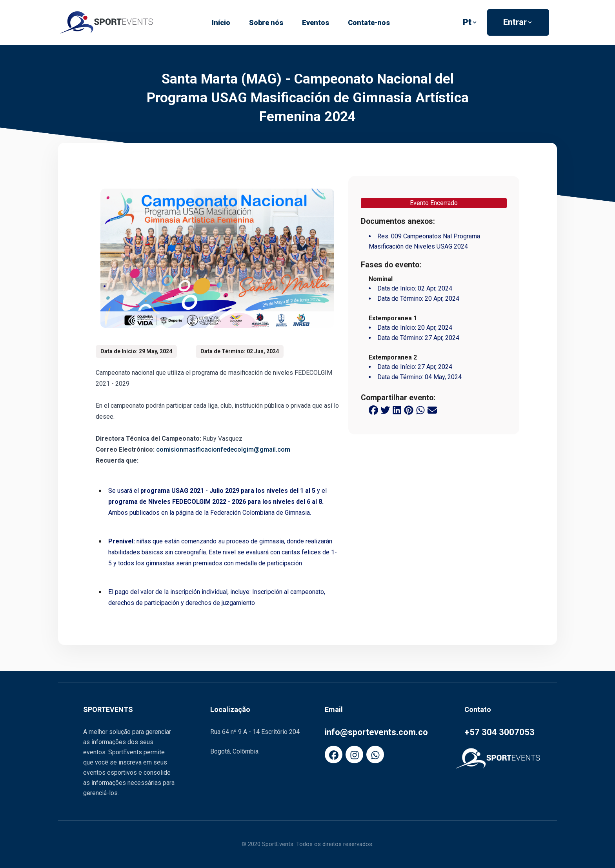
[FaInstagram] (354, 755)
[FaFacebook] (334, 755)
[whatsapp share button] (420, 409)
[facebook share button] (373, 409)
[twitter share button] (385, 409)
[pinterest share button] (409, 409)
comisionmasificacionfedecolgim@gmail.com (223, 449)
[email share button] (432, 409)
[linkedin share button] (397, 409)
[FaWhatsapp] (375, 755)
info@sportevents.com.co (376, 732)
